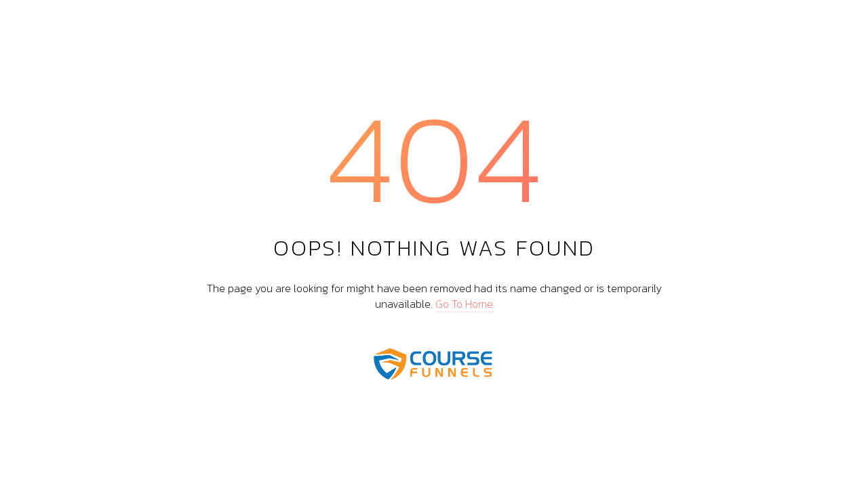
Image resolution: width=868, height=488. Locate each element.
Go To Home (464, 303)
